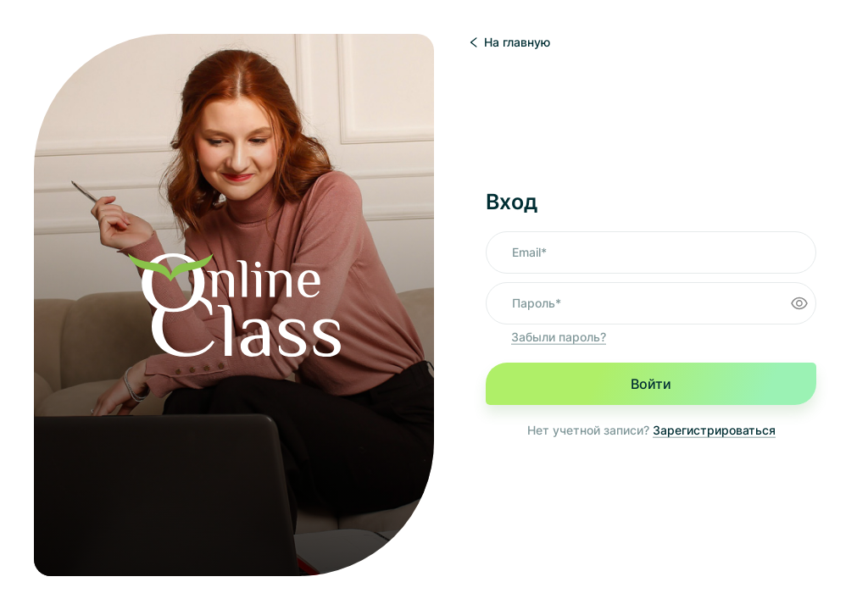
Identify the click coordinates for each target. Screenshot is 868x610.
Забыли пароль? (559, 337)
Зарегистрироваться (714, 430)
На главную (509, 42)
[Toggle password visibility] (799, 303)
